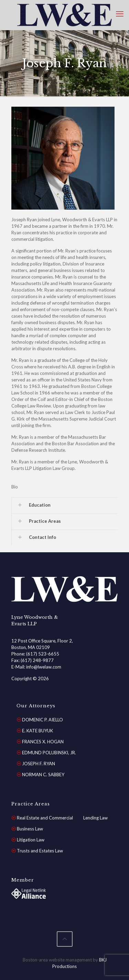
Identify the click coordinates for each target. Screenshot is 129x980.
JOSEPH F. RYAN (39, 764)
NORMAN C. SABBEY (43, 775)
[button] (64, 505)
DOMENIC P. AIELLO (42, 720)
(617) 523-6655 (43, 654)
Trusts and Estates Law (40, 851)
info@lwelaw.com (44, 667)
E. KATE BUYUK (37, 731)
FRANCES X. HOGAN (43, 742)
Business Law (30, 829)
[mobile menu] (120, 14)
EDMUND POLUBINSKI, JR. (49, 753)
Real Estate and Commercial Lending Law (62, 818)
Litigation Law (31, 840)
